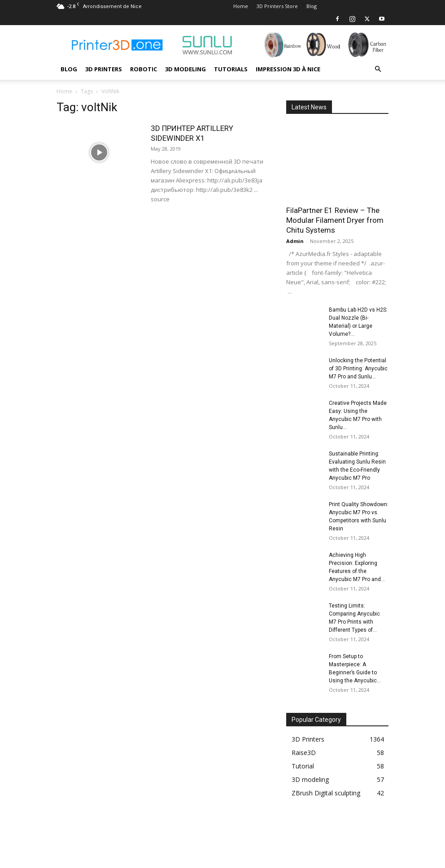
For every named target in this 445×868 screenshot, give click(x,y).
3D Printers (104, 69)
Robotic (144, 69)
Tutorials (231, 69)
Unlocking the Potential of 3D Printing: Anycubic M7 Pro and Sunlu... (358, 369)
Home (241, 6)
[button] (378, 69)
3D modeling (185, 69)
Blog (312, 6)
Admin (295, 241)
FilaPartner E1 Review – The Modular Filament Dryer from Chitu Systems (335, 220)
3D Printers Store (277, 6)
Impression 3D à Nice (288, 69)
